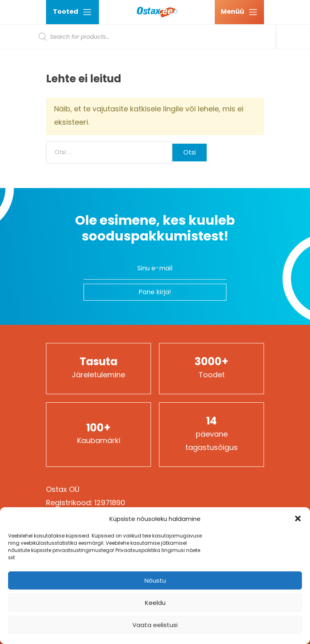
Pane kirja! (155, 292)
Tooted (72, 12)
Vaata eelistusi (155, 625)
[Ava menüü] (239, 12)
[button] (298, 519)
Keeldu (155, 603)
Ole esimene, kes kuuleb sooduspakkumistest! (155, 228)
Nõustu (155, 580)
